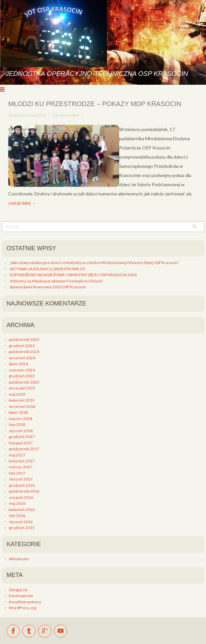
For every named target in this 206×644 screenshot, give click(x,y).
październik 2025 (24, 339)
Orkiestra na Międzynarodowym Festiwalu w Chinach (56, 281)
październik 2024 (24, 352)
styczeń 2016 (21, 522)
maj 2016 (17, 503)
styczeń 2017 (21, 479)
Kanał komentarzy (25, 602)
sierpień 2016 (21, 497)
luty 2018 (17, 424)
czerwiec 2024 (22, 370)
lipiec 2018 (18, 412)
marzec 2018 (21, 419)
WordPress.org (23, 608)
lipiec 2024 (18, 364)
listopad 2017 (21, 443)
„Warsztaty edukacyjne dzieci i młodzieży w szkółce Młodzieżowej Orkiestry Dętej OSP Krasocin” (94, 263)
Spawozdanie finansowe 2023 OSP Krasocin (48, 287)
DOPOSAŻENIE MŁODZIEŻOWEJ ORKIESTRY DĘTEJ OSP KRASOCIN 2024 (73, 275)
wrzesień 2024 (22, 358)
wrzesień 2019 (22, 388)
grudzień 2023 (22, 376)
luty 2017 (17, 473)
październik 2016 (24, 491)
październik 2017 (24, 449)
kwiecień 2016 (22, 510)
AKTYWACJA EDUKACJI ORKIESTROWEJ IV (47, 269)
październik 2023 (24, 382)
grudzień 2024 (22, 346)
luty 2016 (17, 515)
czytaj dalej (22, 203)
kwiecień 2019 (22, 400)
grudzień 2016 (22, 485)
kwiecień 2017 (22, 461)
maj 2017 (17, 455)
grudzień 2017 (22, 437)
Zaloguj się (18, 590)
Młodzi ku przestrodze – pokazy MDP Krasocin (95, 104)
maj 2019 (17, 394)
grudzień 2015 (22, 528)
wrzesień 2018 (22, 406)
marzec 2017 (21, 467)
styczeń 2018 (21, 431)
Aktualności (19, 559)
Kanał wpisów (21, 596)
